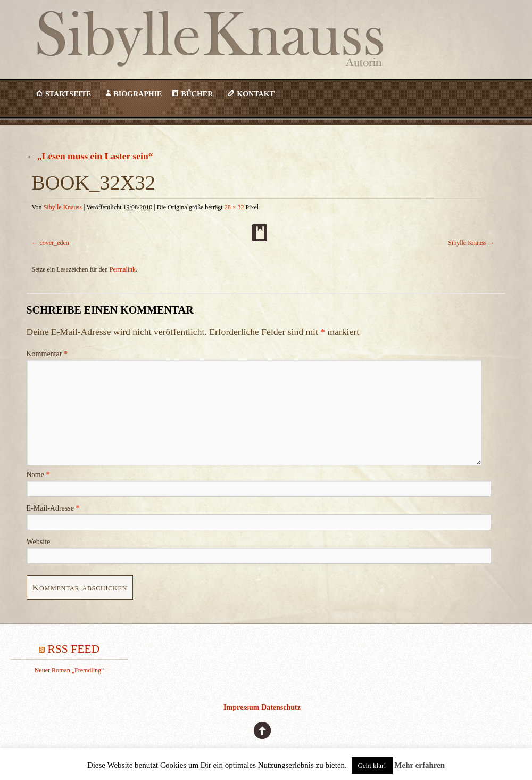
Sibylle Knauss (240, 58)
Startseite (68, 94)
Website (39, 542)
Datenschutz (281, 707)
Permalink (123, 269)
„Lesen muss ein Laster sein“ (90, 156)
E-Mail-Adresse (53, 508)
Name (38, 475)
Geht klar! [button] (372, 765)
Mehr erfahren (419, 765)
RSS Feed (73, 649)
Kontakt (256, 94)
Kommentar (47, 354)
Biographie (138, 94)
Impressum (241, 707)
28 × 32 (234, 207)
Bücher (197, 94)
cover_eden (55, 243)
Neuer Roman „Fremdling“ (69, 670)
